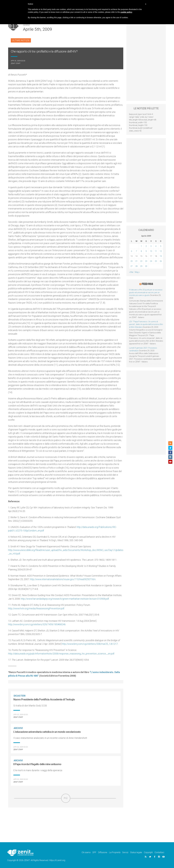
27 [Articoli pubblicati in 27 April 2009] (132, 266)
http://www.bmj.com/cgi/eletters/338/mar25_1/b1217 (90, 644)
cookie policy (126, 12)
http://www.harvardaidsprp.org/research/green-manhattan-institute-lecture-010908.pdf (65, 599)
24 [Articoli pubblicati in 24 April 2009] (151, 261)
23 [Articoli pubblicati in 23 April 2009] (146, 261)
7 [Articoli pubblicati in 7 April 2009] (136, 251)
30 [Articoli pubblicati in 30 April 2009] (146, 266)
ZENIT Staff (16, 63)
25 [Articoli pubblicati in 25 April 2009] (156, 261)
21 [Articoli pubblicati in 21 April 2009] (136, 261)
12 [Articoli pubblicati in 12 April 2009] (161, 251)
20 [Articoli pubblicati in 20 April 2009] (132, 261)
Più (66, 798)
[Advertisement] (66, 822)
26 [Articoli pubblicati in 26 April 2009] (161, 261)
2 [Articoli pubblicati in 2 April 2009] (146, 246)
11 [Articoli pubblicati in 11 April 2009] (156, 251)
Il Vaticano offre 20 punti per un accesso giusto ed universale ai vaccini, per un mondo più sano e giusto (146, 292)
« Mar (131, 272)
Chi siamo (86, 852)
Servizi (125, 852)
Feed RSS (147, 284)
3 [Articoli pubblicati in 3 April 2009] (151, 246)
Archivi (19, 728)
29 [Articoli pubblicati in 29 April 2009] (141, 266)
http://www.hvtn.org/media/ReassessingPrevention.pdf (36, 608)
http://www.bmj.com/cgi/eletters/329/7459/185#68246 (37, 624)
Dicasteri (20, 696)
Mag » (137, 272)
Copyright (148, 852)
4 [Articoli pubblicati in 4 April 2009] (156, 246)
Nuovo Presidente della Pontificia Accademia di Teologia (44, 699)
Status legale (136, 852)
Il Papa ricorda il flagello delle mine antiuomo (37, 764)
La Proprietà (115, 852)
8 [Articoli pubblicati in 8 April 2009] (141, 251)
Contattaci (159, 852)
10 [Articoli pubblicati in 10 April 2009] (151, 251)
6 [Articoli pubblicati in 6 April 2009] (132, 251)
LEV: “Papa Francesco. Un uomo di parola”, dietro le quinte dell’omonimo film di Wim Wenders (146, 324)
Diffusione (103, 852)
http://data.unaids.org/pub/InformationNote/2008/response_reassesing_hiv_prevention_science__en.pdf (61, 654)
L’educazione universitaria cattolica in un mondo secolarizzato (47, 732)
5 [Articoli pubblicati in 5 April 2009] (161, 246)
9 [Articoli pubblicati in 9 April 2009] (146, 251)
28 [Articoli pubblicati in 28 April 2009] (136, 266)
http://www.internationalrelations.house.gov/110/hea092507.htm (63, 579)
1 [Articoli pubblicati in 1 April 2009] (141, 246)
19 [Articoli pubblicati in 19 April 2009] (161, 256)
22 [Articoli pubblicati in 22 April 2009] (141, 261)
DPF (94, 852)
